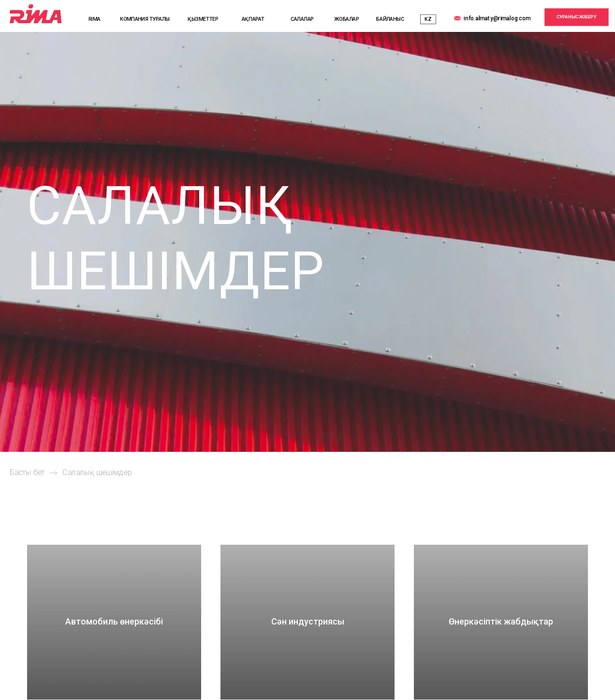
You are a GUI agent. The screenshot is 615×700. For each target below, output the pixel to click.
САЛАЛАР (302, 19)
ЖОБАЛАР (346, 19)
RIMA (95, 19)
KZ (428, 19)
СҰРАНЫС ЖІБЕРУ (577, 17)
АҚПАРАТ (253, 19)
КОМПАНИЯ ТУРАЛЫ (145, 19)
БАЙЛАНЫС (390, 19)
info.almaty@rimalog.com (497, 18)
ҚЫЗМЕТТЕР (203, 19)
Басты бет (27, 473)
